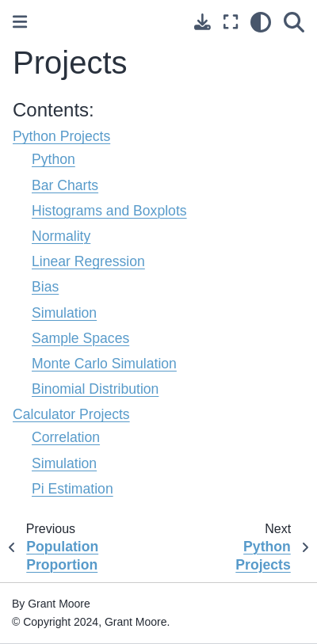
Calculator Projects (71, 414)
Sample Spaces (80, 338)
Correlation (66, 437)
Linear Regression (88, 261)
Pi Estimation (73, 489)
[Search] (294, 22)
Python (53, 159)
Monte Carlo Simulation (104, 364)
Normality (61, 236)
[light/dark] (261, 22)
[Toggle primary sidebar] (20, 22)
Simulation (64, 313)
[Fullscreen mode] (231, 22)
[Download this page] (202, 22)
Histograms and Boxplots (109, 211)
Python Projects (61, 136)
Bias (45, 287)
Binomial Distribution (95, 389)
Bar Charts (65, 185)
